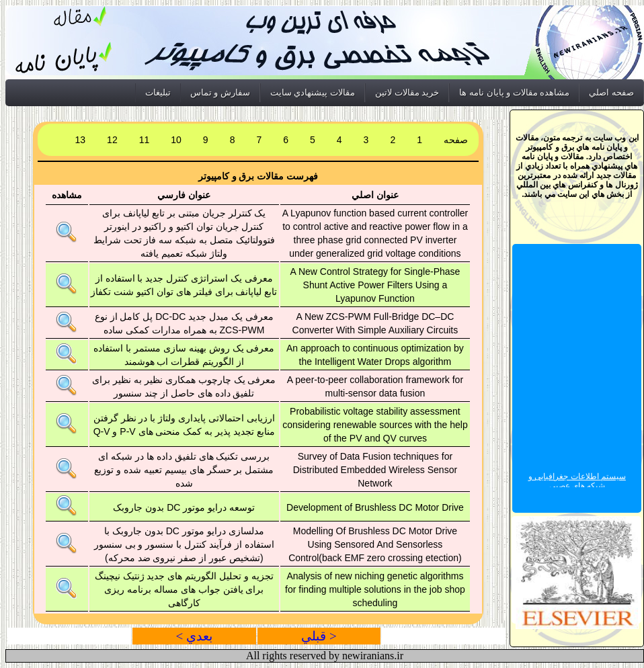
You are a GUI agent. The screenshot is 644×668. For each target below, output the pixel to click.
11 (145, 140)
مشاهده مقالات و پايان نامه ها (514, 92)
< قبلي (319, 636)
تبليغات (158, 92)
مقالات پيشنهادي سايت (313, 92)
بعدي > (194, 636)
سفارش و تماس (220, 92)
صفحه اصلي (611, 92)
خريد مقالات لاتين (407, 92)
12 (112, 140)
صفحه (456, 140)
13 (81, 140)
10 (176, 140)
